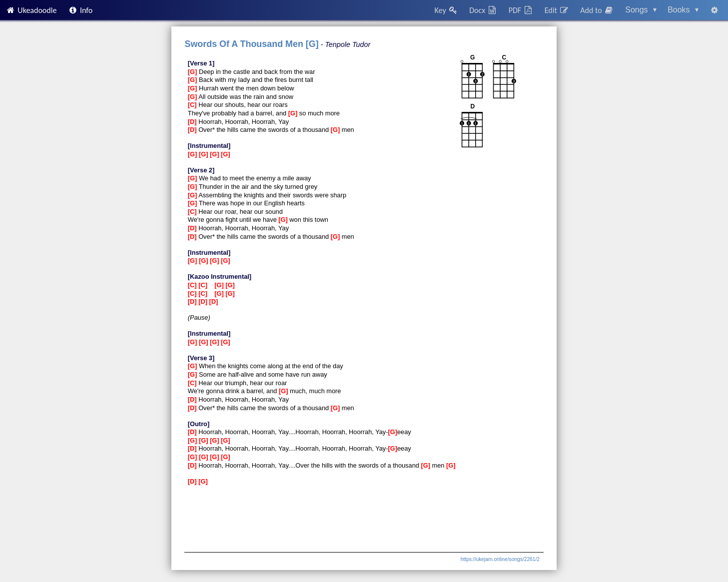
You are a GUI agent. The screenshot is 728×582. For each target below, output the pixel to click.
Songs (641, 10)
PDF (521, 10)
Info (80, 10)
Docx (483, 10)
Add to (597, 10)
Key (446, 10)
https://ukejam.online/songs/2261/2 (500, 559)
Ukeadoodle (31, 10)
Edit (557, 10)
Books (683, 10)
